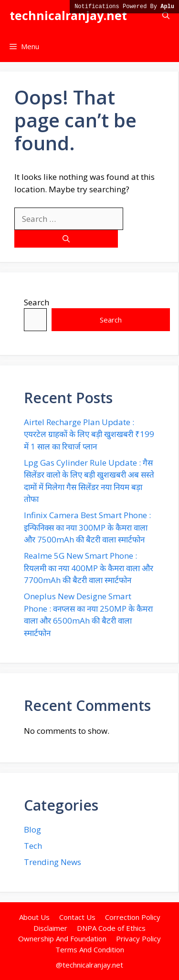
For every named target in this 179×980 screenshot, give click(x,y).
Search (37, 302)
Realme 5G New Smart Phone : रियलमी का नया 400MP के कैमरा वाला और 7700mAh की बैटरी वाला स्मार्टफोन (89, 568)
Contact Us (77, 917)
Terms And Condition (90, 949)
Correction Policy (133, 917)
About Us (34, 917)
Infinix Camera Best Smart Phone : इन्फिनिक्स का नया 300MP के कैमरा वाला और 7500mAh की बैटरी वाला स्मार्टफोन (87, 527)
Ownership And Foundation (62, 938)
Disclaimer (50, 928)
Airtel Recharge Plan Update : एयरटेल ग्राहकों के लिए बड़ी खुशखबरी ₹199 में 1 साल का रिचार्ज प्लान (89, 434)
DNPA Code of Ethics (111, 928)
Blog (32, 829)
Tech (33, 846)
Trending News (53, 862)
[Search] (66, 239)
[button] (166, 16)
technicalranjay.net (68, 15)
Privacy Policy (138, 938)
